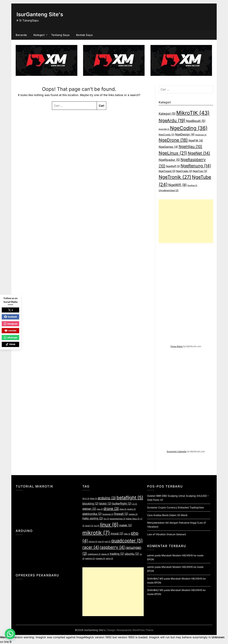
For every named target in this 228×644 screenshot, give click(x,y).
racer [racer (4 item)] (91, 547)
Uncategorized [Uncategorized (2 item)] (169, 190)
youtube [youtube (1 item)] (100, 559)
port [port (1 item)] (108, 542)
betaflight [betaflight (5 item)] (130, 498)
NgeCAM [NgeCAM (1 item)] (164, 129)
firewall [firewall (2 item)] (121, 514)
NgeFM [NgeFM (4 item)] (196, 140)
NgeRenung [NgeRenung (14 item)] (196, 166)
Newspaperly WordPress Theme (135, 630)
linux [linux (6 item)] (109, 525)
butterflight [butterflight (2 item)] (122, 504)
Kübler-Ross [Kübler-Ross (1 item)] (133, 519)
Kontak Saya (84, 35)
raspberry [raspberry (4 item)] (112, 547)
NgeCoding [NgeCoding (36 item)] (189, 128)
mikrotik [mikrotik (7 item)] (96, 533)
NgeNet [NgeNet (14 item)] (199, 153)
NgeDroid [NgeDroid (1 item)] (201, 135)
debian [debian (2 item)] (89, 509)
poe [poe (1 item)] (101, 542)
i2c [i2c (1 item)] (106, 519)
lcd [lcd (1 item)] (97, 526)
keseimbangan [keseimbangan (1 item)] (117, 519)
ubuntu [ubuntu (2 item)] (132, 554)
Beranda (21, 35)
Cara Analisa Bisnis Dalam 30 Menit (167, 515)
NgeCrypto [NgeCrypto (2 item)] (167, 135)
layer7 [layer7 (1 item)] (89, 526)
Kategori (39, 35)
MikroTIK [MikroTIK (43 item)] (193, 113)
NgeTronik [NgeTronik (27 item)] (175, 177)
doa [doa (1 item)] (100, 509)
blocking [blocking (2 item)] (90, 504)
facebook (11, 317)
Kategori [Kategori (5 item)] (167, 114)
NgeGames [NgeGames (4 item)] (168, 147)
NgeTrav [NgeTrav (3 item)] (200, 171)
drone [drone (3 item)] (111, 509)
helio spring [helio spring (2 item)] (93, 518)
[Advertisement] (186, 221)
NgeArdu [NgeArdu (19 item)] (172, 120)
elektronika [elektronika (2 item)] (92, 514)
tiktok (11, 344)
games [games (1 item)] (133, 514)
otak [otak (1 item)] (127, 534)
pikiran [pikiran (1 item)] (93, 542)
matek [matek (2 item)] (125, 525)
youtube (11, 330)
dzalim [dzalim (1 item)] (131, 509)
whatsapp (10, 337)
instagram (11, 324)
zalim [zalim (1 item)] (109, 559)
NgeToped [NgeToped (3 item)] (167, 171)
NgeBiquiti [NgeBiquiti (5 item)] (196, 121)
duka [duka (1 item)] (123, 509)
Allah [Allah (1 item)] (94, 499)
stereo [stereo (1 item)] (105, 554)
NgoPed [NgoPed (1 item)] (192, 186)
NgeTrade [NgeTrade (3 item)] (184, 171)
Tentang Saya (60, 35)
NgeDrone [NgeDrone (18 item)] (173, 140)
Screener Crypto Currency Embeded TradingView (175, 507)
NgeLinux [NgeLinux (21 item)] (173, 153)
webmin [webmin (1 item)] (90, 559)
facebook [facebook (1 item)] (108, 514)
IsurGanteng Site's (40, 14)
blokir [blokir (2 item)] (105, 504)
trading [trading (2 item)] (117, 554)
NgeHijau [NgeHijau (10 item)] (190, 146)
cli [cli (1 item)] (135, 504)
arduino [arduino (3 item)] (107, 498)
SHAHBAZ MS (155, 579)
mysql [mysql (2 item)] (117, 534)
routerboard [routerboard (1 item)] (94, 554)
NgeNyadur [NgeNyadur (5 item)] (169, 160)
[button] (10, 634)
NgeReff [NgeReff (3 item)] (173, 166)
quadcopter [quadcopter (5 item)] (127, 541)
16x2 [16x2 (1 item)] (86, 499)
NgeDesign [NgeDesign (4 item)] (185, 134)
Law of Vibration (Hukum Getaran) (167, 534)
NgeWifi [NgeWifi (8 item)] (177, 185)
